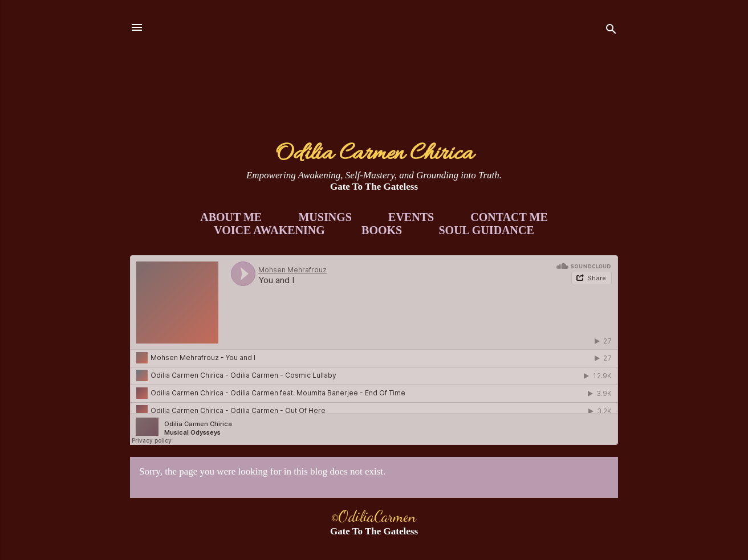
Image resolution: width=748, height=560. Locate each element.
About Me (231, 217)
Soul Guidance (487, 230)
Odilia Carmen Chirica (374, 154)
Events (411, 217)
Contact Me (509, 217)
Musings (325, 217)
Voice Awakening (269, 230)
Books (382, 230)
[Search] (611, 31)
